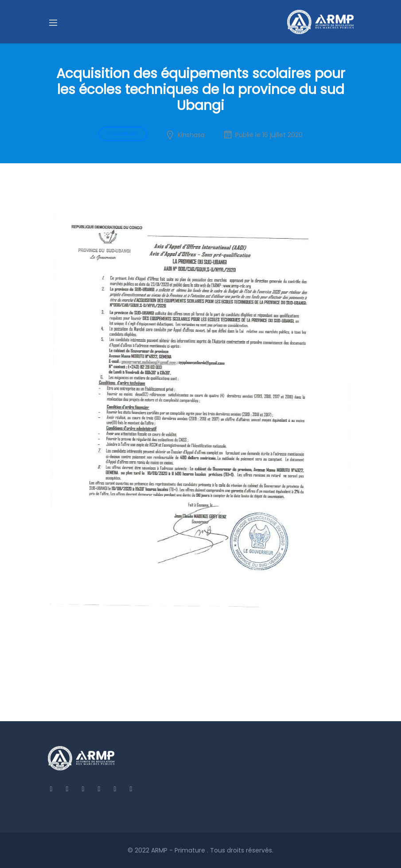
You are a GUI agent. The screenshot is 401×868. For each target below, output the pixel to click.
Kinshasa (191, 135)
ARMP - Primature (179, 850)
